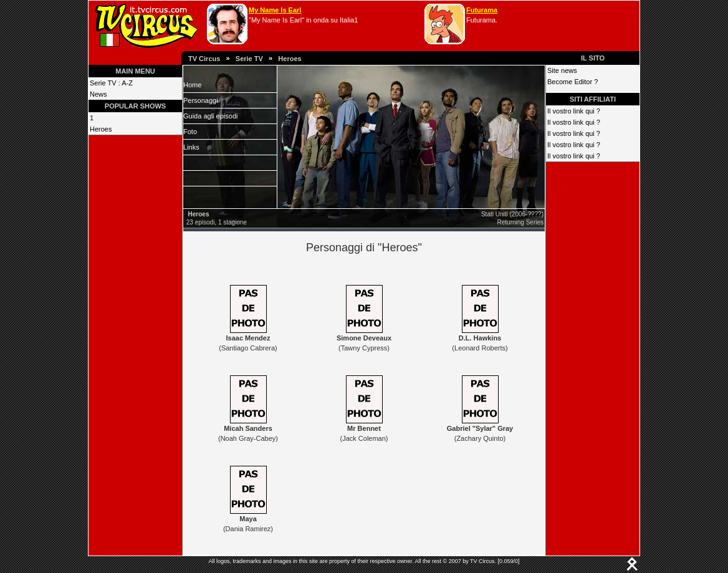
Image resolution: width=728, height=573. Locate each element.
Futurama (482, 10)
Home (192, 85)
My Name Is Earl (275, 10)
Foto (190, 132)
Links (191, 147)
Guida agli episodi (210, 116)
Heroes (290, 59)
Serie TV (249, 59)
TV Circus (204, 59)
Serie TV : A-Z (111, 83)
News (98, 94)
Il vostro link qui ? (574, 111)
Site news (562, 70)
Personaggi (201, 100)
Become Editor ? (572, 82)
